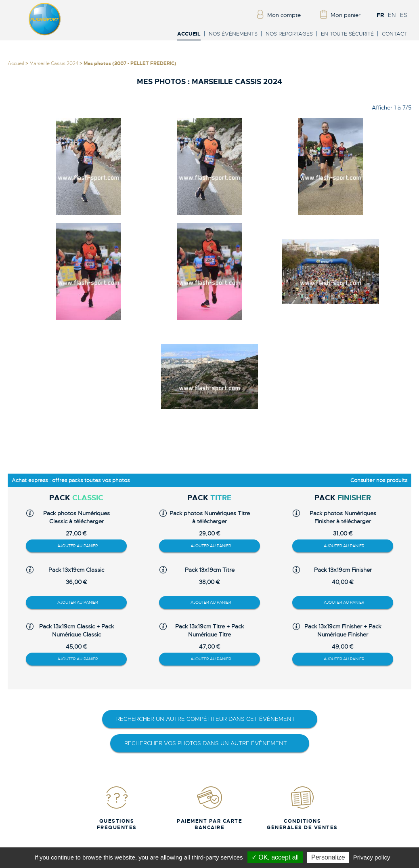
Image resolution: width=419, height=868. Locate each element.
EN (392, 15)
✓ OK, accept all (275, 857)
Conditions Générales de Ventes (302, 808)
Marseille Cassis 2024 (54, 63)
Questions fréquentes (117, 808)
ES (404, 15)
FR (380, 15)
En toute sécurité (347, 34)
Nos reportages (289, 34)
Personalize (328, 857)
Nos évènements (233, 34)
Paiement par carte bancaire (209, 808)
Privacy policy (372, 857)
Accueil (189, 34)
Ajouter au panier (78, 546)
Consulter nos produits (379, 480)
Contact (395, 34)
